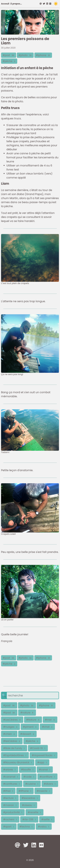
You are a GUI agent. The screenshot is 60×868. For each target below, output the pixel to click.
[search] (33, 695)
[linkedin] (47, 4)
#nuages (10, 727)
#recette (34, 812)
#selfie (47, 819)
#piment (30, 727)
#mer (50, 720)
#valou (44, 827)
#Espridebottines (15, 755)
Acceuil (5, 4)
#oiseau (28, 805)
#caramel (11, 777)
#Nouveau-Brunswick (18, 762)
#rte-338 (29, 819)
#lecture (10, 798)
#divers (50, 784)
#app (42, 762)
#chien (9, 734)
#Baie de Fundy (14, 748)
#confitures (12, 784)
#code (29, 777)
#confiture (47, 777)
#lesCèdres (12, 741)
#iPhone (25, 791)
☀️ (56, 4)
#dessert (27, 734)
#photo (25, 55)
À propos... (16, 4)
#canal (45, 770)
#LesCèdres (12, 720)
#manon (10, 805)
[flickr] (50, 4)
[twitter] (44, 4)
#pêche (9, 61)
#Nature (33, 720)
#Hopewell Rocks (44, 755)
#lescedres (30, 798)
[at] (41, 4)
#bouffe (27, 770)
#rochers (10, 819)
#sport (9, 827)
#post (9, 55)
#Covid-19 (38, 748)
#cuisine (32, 784)
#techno (26, 827)
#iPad (8, 791)
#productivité (13, 812)
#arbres (10, 770)
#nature (27, 713)
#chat (47, 727)
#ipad (9, 713)
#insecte (43, 791)
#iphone (43, 55)
